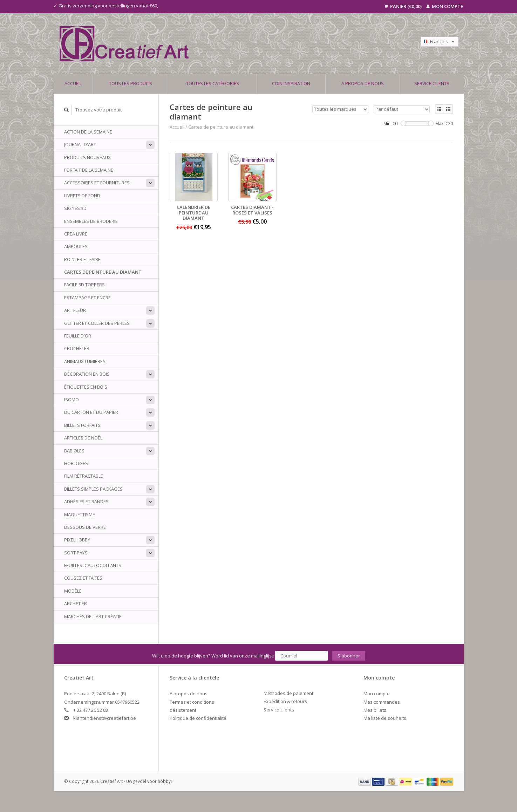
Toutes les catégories (213, 83)
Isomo (72, 400)
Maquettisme (80, 514)
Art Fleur (75, 310)
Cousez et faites (83, 578)
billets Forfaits (82, 425)
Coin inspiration (291, 83)
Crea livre (76, 234)
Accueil (73, 83)
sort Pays (76, 553)
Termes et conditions (192, 702)
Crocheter (77, 348)
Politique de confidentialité (198, 718)
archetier (76, 603)
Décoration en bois (87, 374)
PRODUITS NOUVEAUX (87, 157)
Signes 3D (75, 208)
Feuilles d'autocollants (93, 565)
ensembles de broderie (91, 221)
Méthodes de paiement (288, 693)
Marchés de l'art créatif (93, 616)
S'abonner (349, 656)
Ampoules (76, 246)
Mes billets (375, 710)
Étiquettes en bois (86, 387)
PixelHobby (77, 540)
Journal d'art (80, 144)
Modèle (73, 591)
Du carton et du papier (91, 412)
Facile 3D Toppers (84, 285)
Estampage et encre (87, 298)
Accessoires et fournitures (97, 183)
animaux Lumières (85, 361)
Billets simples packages (93, 489)
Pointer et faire (82, 259)
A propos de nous (363, 83)
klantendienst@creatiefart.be (105, 718)
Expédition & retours (285, 701)
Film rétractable (84, 476)
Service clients (432, 83)
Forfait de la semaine (89, 170)
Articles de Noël (83, 438)
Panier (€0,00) (404, 6)
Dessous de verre (85, 527)
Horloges (76, 463)
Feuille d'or (78, 336)
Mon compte (445, 6)
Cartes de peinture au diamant (103, 272)
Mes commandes (382, 702)
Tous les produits (131, 83)
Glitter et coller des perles (97, 323)
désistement (183, 710)
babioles (74, 451)
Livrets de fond (82, 196)
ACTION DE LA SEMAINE (88, 132)
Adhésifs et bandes (86, 501)
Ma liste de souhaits (385, 718)
